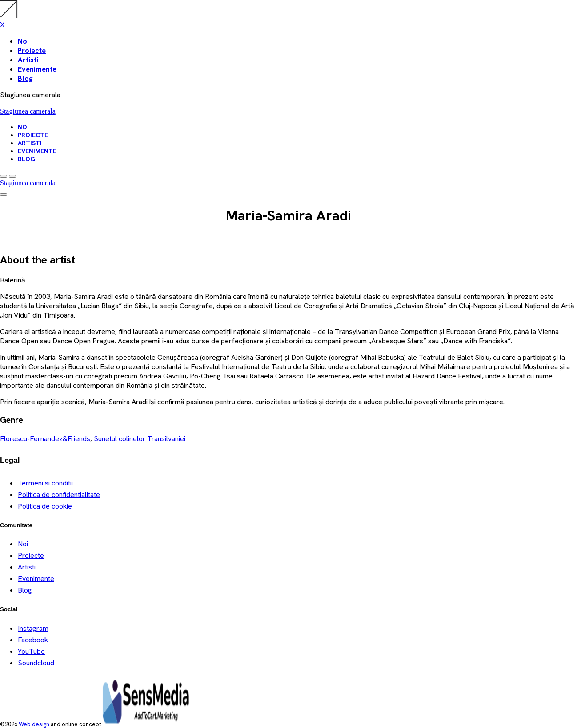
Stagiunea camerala (28, 111)
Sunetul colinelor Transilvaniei (140, 439)
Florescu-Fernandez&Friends (45, 439)
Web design (34, 724)
